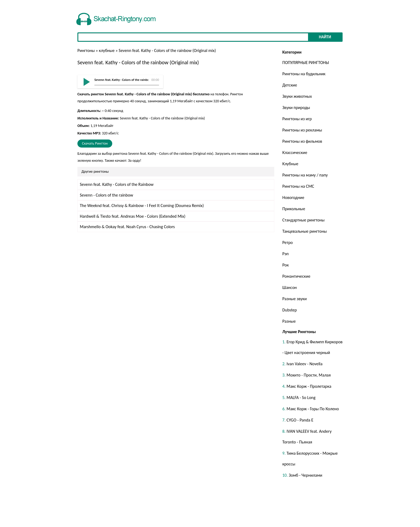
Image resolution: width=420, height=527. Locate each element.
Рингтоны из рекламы (302, 130)
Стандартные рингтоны (303, 220)
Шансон (290, 287)
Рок (286, 265)
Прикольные (294, 209)
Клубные (290, 164)
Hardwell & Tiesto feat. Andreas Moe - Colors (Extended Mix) (133, 216)
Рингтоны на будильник (304, 74)
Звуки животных (297, 96)
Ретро (288, 242)
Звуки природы (296, 108)
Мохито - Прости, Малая (309, 375)
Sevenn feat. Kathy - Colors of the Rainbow (117, 184)
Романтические (296, 276)
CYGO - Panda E (300, 420)
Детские (290, 85)
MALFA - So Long (301, 398)
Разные (289, 321)
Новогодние (293, 197)
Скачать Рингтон (95, 143)
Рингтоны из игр (297, 119)
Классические (295, 153)
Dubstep (290, 310)
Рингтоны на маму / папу (305, 175)
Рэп (286, 254)
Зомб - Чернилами (305, 475)
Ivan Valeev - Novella (305, 364)
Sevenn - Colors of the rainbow (106, 195)
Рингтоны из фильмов (302, 141)
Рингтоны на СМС (298, 186)
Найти (325, 37)
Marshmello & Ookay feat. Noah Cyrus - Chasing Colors (127, 227)
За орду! (135, 161)
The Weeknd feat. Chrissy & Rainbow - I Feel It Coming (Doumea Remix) (142, 206)
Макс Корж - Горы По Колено (313, 409)
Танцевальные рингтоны (305, 231)
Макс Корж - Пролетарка (309, 386)
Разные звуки (295, 299)
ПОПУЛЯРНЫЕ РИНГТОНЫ (306, 63)
